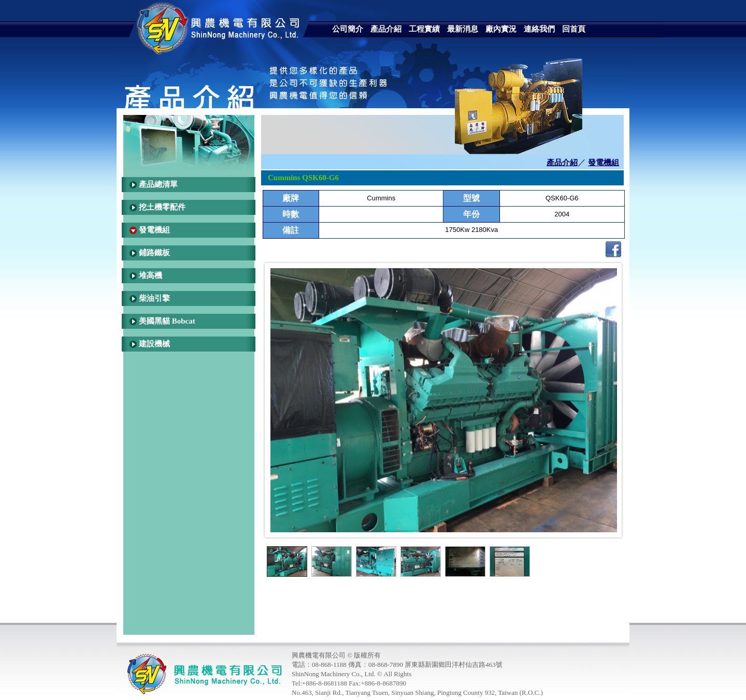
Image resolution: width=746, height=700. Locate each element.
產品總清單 (158, 184)
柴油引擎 (154, 298)
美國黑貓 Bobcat (167, 321)
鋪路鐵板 (154, 253)
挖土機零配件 (162, 207)
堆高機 (150, 275)
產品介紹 (562, 163)
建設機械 (154, 344)
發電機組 (154, 230)
